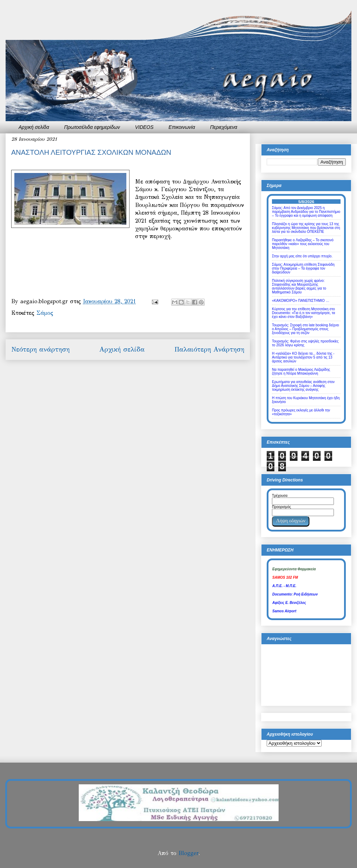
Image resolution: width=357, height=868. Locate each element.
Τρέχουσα (280, 496)
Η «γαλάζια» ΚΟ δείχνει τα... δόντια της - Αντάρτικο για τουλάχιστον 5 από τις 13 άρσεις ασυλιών (303, 357)
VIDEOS (144, 127)
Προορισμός (281, 507)
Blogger (188, 853)
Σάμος (45, 313)
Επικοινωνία (182, 127)
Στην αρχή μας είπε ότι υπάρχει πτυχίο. (302, 256)
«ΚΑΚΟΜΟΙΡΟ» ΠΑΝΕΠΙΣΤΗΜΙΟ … (301, 301)
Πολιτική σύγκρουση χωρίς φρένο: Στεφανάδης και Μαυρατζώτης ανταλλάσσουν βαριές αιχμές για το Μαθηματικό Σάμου (299, 286)
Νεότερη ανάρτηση (40, 349)
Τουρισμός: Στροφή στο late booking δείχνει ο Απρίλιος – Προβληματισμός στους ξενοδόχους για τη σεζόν (306, 329)
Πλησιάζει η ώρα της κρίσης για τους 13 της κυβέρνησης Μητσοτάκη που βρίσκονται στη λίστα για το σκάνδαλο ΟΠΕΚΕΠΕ (306, 228)
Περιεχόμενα (224, 127)
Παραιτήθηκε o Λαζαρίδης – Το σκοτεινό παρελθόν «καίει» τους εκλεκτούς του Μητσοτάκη (303, 244)
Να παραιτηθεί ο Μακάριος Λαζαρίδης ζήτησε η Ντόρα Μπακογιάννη (301, 371)
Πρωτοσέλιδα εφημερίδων (92, 127)
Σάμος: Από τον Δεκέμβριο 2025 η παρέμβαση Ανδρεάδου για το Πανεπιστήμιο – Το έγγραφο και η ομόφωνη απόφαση (306, 212)
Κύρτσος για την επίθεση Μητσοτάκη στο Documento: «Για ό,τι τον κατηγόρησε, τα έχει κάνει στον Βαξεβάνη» (303, 313)
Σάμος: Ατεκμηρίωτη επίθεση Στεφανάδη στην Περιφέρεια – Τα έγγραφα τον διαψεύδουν (303, 268)
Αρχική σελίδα (34, 127)
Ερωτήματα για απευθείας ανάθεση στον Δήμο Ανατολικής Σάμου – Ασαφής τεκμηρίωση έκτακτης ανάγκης (303, 386)
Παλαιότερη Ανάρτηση (209, 349)
